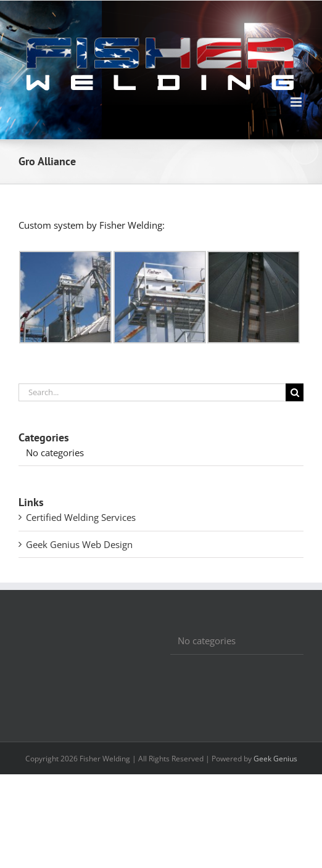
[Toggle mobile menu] (297, 102)
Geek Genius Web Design (79, 544)
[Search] (295, 392)
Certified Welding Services (81, 517)
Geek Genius (275, 759)
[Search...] (152, 392)
